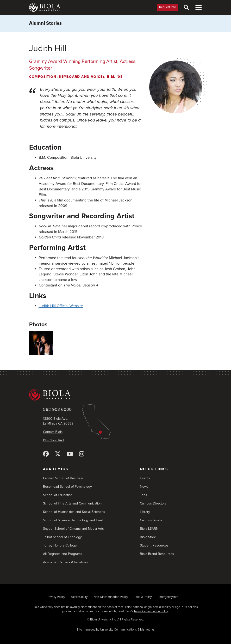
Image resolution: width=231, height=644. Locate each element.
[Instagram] (82, 454)
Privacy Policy (56, 597)
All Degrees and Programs (63, 554)
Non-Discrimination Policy (111, 597)
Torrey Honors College (60, 545)
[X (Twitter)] (58, 454)
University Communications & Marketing (127, 630)
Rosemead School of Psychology (67, 487)
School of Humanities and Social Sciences (74, 512)
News (144, 487)
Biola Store (148, 537)
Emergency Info (168, 597)
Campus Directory (153, 503)
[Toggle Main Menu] (199, 7)
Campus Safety (151, 520)
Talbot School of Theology (62, 537)
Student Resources (154, 545)
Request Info (168, 7)
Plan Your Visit (54, 440)
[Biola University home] (45, 7)
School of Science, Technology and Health (74, 520)
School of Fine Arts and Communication (72, 503)
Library (145, 512)
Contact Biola (53, 432)
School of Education (58, 495)
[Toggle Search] (187, 7)
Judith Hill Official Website (61, 306)
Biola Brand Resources (157, 554)
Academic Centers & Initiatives (66, 562)
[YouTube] (70, 454)
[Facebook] (46, 454)
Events (145, 478)
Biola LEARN (149, 529)
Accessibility (79, 597)
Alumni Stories (45, 23)
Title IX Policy (143, 597)
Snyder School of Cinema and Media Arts (73, 529)
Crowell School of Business (63, 478)
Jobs (144, 495)
